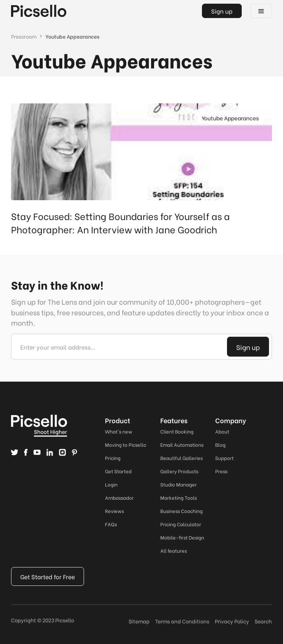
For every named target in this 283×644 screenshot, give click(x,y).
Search (263, 621)
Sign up (222, 11)
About (222, 431)
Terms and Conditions (182, 621)
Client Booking (177, 431)
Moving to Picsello (126, 444)
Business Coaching (181, 511)
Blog (220, 444)
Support (224, 458)
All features (174, 550)
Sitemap (139, 621)
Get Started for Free (48, 576)
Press (221, 471)
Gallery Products (179, 471)
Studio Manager (179, 484)
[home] (39, 11)
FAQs (111, 524)
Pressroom (24, 36)
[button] (261, 11)
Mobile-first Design (182, 537)
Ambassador (119, 497)
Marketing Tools (179, 497)
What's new (119, 431)
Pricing (113, 458)
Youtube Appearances (72, 36)
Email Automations (182, 444)
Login (111, 484)
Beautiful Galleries (181, 458)
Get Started (118, 471)
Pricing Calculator (181, 524)
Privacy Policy (232, 621)
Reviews (114, 511)
